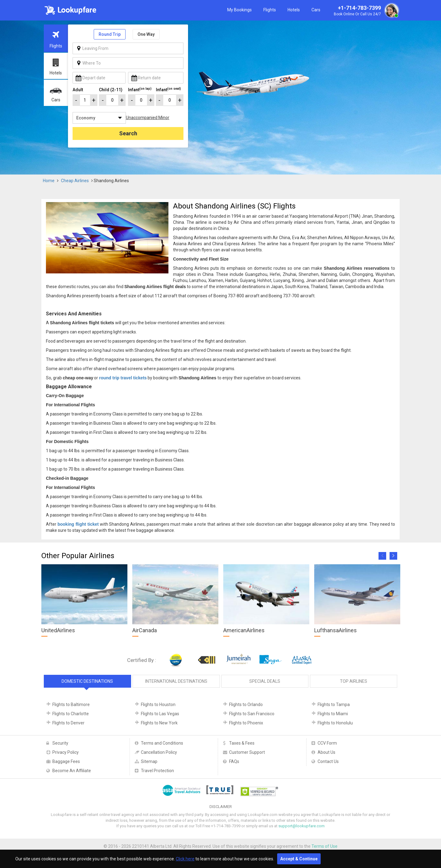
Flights (270, 10)
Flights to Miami (333, 714)
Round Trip (110, 34)
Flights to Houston (158, 705)
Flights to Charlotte (71, 714)
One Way (146, 34)
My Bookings (239, 10)
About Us (326, 752)
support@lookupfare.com (302, 826)
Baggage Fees (66, 761)
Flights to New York (159, 723)
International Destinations (176, 681)
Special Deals (265, 681)
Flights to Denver (68, 723)
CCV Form (327, 743)
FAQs (234, 761)
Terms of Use (324, 846)
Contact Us (328, 761)
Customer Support (247, 752)
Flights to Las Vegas (160, 714)
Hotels (294, 10)
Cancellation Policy (159, 752)
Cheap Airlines (75, 181)
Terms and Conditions (162, 743)
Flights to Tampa (334, 705)
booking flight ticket (78, 524)
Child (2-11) (111, 90)
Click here (185, 859)
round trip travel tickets (123, 378)
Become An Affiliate (72, 771)
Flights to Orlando (246, 705)
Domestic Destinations (87, 681)
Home (49, 181)
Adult (78, 90)
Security (60, 743)
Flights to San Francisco (252, 714)
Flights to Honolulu (335, 723)
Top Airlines (354, 681)
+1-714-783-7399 (366, 11)
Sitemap (149, 761)
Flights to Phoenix (246, 723)
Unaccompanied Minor (148, 118)
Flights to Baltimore (71, 705)
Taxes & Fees (242, 743)
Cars (316, 10)
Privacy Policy (66, 752)
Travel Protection (157, 771)
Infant (140, 89)
